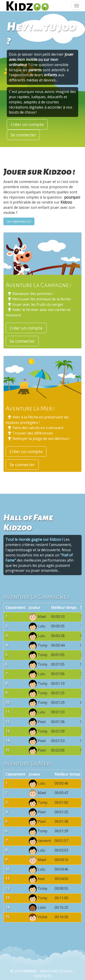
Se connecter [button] (23, 135)
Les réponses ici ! (19, 221)
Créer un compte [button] (27, 124)
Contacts (43, 976)
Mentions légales (56, 971)
